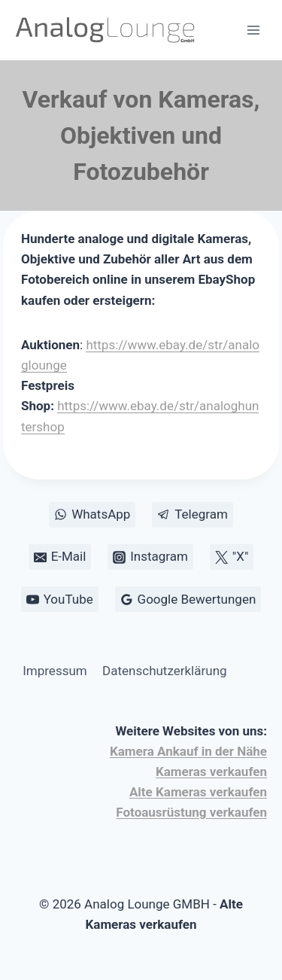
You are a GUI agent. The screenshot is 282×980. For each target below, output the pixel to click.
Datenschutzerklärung (164, 671)
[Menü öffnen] (253, 30)
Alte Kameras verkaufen (198, 792)
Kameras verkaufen (211, 772)
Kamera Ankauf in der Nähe (188, 751)
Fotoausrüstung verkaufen (191, 812)
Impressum (55, 671)
